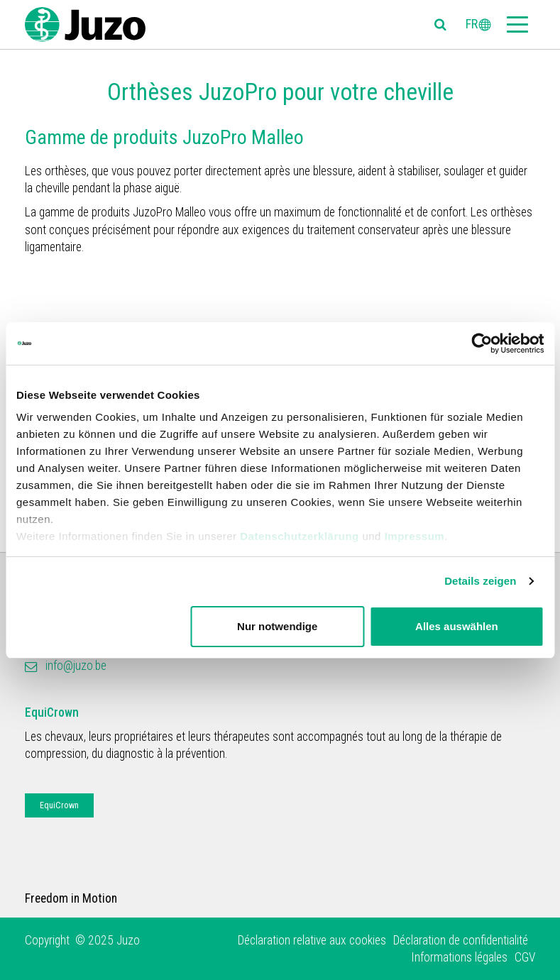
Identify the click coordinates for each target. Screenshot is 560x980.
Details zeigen (480, 581)
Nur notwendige (277, 626)
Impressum (415, 536)
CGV (525, 957)
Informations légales (459, 957)
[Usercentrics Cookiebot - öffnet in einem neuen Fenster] (482, 343)
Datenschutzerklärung (300, 536)
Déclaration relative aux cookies (312, 940)
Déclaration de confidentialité (461, 940)
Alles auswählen (457, 626)
